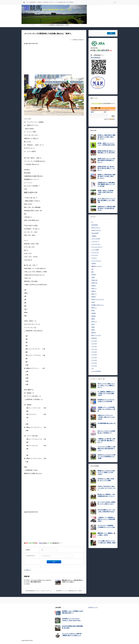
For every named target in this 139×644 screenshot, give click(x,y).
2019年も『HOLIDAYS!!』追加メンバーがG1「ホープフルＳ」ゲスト (106, 488)
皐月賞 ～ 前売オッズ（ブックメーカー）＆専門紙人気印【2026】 (106, 144)
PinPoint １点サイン (49, 2)
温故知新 (94, 316)
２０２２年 (94, 360)
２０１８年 (94, 352)
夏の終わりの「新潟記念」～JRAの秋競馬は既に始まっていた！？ (106, 495)
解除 (105, 112)
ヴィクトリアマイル (96, 261)
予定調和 (94, 263)
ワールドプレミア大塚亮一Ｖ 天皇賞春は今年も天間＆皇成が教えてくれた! (106, 448)
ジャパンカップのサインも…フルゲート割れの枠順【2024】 (41, 581)
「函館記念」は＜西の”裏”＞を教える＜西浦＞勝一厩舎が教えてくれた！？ (106, 440)
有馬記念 (94, 297)
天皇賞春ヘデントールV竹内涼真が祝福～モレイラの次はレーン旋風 (106, 409)
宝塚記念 (94, 291)
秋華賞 (93, 327)
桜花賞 (93, 310)
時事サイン (41, 2)
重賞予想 (94, 333)
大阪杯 (93, 277)
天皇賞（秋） (95, 283)
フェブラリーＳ (95, 252)
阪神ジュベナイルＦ (96, 335)
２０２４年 (94, 363)
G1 (92, 222)
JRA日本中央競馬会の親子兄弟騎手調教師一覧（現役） (72, 627)
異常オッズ (94, 322)
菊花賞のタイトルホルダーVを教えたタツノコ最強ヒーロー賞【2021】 (106, 472)
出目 (92, 269)
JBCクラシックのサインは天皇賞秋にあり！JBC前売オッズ (106, 432)
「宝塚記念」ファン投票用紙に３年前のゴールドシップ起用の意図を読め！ (106, 519)
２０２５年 (94, 366)
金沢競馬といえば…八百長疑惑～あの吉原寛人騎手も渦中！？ (72, 612)
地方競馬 (94, 275)
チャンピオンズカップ (97, 247)
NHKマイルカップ (96, 228)
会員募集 (61, 2)
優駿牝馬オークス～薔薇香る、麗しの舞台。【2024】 (106, 534)
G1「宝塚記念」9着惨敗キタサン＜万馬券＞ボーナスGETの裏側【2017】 (106, 393)
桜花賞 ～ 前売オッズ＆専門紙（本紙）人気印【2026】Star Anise (105, 192)
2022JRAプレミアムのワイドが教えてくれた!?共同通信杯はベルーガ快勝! (106, 457)
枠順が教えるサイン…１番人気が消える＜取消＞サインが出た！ (72, 581)
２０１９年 (94, 355)
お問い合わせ (66, 2)
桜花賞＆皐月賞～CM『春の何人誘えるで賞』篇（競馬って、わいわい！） (106, 168)
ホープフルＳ (95, 255)
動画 (92, 272)
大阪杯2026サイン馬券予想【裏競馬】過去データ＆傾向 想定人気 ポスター (106, 208)
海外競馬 (94, 313)
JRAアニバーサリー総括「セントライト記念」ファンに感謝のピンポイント (106, 385)
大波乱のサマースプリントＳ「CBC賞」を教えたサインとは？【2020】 (106, 417)
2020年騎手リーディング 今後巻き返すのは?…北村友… (69, 591)
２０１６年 (94, 346)
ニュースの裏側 (95, 250)
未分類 (93, 302)
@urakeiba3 (95, 57)
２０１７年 (94, 349)
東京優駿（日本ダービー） (98, 305)
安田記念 (94, 286)
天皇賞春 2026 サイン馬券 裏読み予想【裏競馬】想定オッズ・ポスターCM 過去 (106, 184)
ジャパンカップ (95, 241)
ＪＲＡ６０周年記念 (96, 371)
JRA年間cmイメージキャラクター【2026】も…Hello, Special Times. (71, 619)
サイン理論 (29, 2)
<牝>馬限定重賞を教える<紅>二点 (106, 423)
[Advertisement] (54, 59)
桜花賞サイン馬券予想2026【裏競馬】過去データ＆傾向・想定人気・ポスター (106, 176)
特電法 (72, 2)
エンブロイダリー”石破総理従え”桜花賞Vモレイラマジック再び (106, 526)
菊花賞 (93, 330)
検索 (117, 1)
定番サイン (35, 2)
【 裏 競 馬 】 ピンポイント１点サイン (100, 110)
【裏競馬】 (94, 236)
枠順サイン (28, 570)
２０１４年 (94, 341)
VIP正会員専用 (95, 233)
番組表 (93, 319)
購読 (93, 112)
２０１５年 (94, 344)
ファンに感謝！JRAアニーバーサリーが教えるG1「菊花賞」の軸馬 (106, 542)
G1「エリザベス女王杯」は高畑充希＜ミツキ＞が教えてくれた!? (106, 503)
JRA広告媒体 (95, 225)
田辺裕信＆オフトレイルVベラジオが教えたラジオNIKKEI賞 (106, 401)
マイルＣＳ (94, 258)
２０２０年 (94, 357)
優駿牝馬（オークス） (97, 266)
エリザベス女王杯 (96, 239)
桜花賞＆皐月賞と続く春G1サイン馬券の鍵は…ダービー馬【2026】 (106, 152)
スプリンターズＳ (96, 244)
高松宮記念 (94, 338)
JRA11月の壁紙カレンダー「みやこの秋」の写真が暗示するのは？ (106, 511)
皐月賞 (93, 324)
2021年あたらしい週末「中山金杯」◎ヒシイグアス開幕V (106, 480)
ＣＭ (92, 369)
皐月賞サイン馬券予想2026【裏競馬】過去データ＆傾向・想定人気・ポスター (106, 137)
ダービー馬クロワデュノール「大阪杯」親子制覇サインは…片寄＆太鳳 (106, 200)
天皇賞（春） (95, 280)
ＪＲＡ (56, 2)
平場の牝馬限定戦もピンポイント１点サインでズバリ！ (39, 591)
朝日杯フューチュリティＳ (98, 299)
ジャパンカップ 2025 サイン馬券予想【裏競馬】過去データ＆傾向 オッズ (72, 635)
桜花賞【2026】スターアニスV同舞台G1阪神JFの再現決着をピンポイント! (106, 160)
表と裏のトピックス (93, 607)
